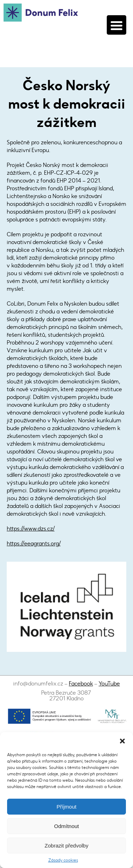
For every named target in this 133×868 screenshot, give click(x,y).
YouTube (109, 684)
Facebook (81, 684)
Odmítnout (66, 826)
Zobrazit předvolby (66, 846)
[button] (122, 741)
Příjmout (67, 807)
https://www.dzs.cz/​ (31, 529)
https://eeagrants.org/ (34, 543)
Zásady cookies (63, 860)
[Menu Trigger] (117, 25)
